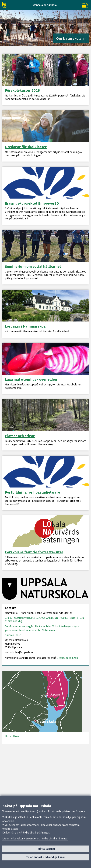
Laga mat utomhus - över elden (31, 379)
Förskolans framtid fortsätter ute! (34, 552)
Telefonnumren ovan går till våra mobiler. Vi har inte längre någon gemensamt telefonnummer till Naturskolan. (42, 628)
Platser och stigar (20, 436)
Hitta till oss (12, 736)
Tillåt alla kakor (46, 849)
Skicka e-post (13, 635)
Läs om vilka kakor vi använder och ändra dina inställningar (35, 838)
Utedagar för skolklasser (26, 147)
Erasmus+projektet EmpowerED (32, 203)
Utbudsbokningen (67, 658)
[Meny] (85, 5)
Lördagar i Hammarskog (25, 326)
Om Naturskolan (70, 38)
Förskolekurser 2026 (22, 90)
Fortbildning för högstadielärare (32, 492)
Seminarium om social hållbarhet (33, 266)
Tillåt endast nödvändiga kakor (46, 857)
